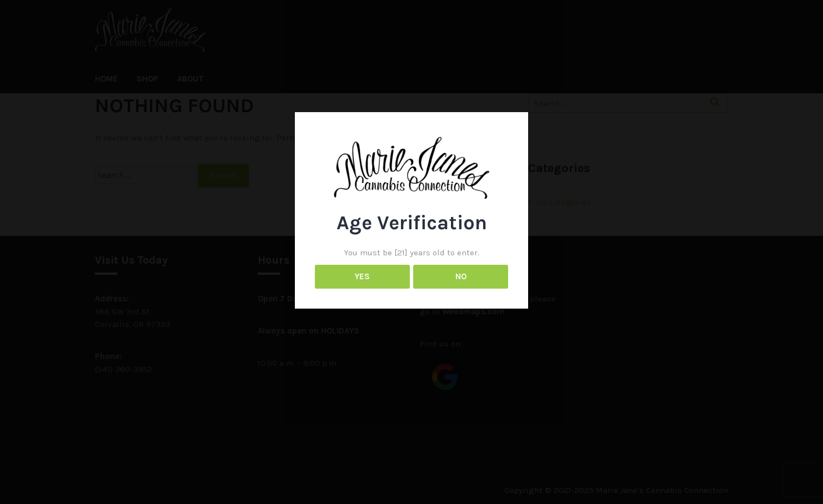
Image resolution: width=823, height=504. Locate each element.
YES (362, 276)
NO (461, 276)
